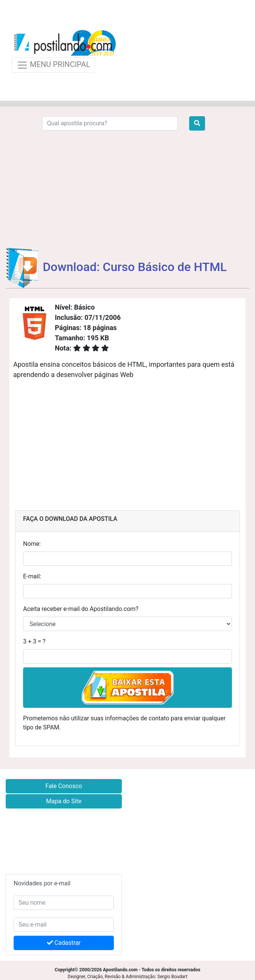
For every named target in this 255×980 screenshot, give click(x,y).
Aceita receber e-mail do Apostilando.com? (81, 609)
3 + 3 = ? (34, 641)
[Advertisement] (185, 50)
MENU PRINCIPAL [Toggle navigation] (53, 65)
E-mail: (32, 576)
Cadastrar (64, 943)
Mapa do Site (64, 801)
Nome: (32, 544)
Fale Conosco (64, 786)
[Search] (110, 123)
